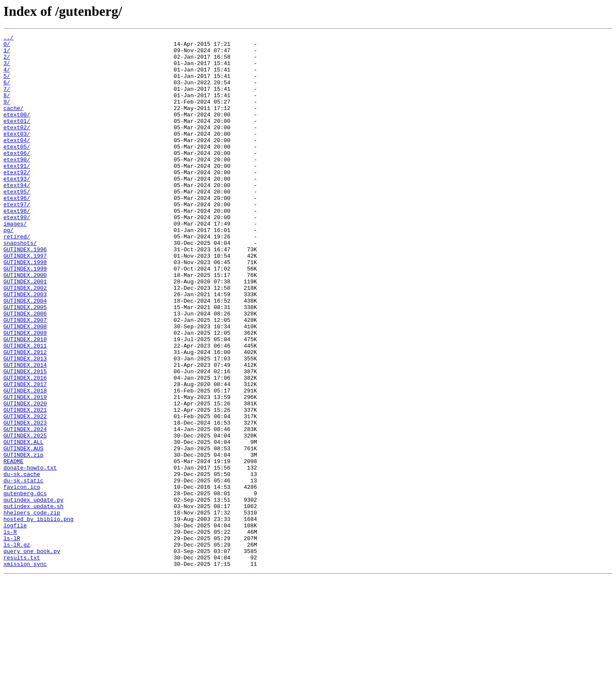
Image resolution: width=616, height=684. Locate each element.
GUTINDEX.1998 (25, 308)
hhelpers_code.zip (32, 609)
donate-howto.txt (30, 555)
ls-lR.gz (17, 647)
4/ (7, 77)
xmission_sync (25, 670)
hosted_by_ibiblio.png (38, 616)
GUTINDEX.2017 (25, 455)
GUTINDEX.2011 (25, 408)
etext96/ (17, 231)
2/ (7, 62)
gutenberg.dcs (25, 586)
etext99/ (17, 254)
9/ (7, 116)
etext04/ (17, 162)
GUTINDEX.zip (24, 539)
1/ (7, 54)
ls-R (10, 632)
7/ (7, 100)
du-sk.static (24, 570)
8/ (7, 108)
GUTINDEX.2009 (25, 393)
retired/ (17, 277)
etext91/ (17, 193)
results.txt (22, 663)
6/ (7, 92)
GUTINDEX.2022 (25, 493)
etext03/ (17, 154)
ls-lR (12, 639)
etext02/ (17, 146)
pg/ (8, 270)
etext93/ (17, 208)
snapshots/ (20, 285)
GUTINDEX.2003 (25, 347)
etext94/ (17, 216)
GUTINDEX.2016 (25, 447)
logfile (15, 624)
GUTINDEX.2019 (25, 470)
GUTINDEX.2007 (25, 378)
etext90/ (17, 185)
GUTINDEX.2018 (25, 462)
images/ (15, 262)
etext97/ (17, 239)
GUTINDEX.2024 (25, 509)
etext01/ (17, 139)
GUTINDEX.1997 (25, 300)
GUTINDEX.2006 (25, 370)
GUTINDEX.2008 (25, 385)
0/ (7, 46)
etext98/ (17, 247)
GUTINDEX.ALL (24, 524)
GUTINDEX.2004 (25, 354)
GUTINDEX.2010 (25, 401)
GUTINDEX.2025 (25, 516)
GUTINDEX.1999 (25, 316)
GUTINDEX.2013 (25, 424)
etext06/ (17, 177)
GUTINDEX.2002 (25, 339)
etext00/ (17, 131)
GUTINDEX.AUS (24, 532)
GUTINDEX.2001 (25, 331)
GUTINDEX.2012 (25, 416)
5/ (7, 85)
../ (8, 39)
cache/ (13, 123)
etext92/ (17, 200)
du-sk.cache (22, 562)
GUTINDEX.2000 (25, 324)
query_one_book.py (32, 655)
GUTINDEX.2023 (25, 501)
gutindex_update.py (33, 593)
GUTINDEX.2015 (25, 439)
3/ (7, 69)
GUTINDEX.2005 (25, 362)
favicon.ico (22, 578)
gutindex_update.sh (33, 601)
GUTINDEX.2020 (25, 478)
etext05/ (17, 170)
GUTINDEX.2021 (25, 485)
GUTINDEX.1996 (25, 293)
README (13, 547)
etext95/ (17, 223)
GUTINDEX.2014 (25, 431)
